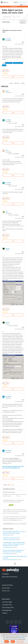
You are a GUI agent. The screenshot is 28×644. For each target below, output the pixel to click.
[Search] (9, 17)
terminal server (9, 63)
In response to (13, 123)
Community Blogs (7, 602)
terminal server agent (18, 63)
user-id (4, 65)
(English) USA (24, 5)
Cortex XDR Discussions (8, 547)
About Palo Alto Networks (10, 577)
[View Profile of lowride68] (8, 39)
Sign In (20, 2)
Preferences (20, 642)
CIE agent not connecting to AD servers (11, 538)
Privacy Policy (22, 638)
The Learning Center (8, 607)
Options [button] (22, 22)
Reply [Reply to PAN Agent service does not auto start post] (13, 77)
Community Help (7, 605)
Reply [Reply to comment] (13, 112)
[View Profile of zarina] (7, 91)
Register (16, 2)
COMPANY (5, 574)
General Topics (6, 22)
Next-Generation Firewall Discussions (10, 560)
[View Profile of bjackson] (8, 248)
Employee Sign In (24, 2)
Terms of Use (6, 591)
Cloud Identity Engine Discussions (10, 540)
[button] (7, 642)
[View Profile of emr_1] (7, 212)
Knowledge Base (7, 610)
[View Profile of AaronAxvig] (8, 396)
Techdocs (5, 613)
